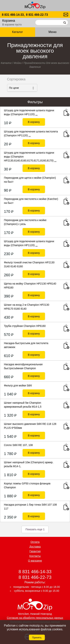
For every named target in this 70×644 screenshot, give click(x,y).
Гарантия (35, 551)
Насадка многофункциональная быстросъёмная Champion (23, 366)
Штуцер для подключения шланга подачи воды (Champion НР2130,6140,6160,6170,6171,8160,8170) (30, 157)
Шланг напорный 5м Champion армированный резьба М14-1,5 (23, 405)
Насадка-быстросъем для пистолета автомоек (26, 345)
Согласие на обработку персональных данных (35, 618)
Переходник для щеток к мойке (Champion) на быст (30, 180)
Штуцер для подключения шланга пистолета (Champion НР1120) (31, 133)
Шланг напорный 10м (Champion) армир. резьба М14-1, (29, 464)
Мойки (18, 63)
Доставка (35, 547)
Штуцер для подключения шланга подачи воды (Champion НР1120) (29, 112)
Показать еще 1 (35, 529)
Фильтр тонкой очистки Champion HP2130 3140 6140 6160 (29, 264)
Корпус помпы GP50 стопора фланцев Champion (27, 485)
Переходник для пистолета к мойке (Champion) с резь (25, 222)
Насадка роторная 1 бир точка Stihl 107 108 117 (30, 507)
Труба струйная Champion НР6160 (25, 326)
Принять (37, 638)
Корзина (9, 21)
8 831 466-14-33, (13, 15)
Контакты (35, 556)
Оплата (35, 542)
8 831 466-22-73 (37, 15)
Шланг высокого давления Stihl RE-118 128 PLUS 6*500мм (30, 426)
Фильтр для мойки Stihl (18, 386)
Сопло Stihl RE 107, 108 (18, 445)
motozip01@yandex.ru (66, 15)
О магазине (35, 561)
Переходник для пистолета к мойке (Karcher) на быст (31, 201)
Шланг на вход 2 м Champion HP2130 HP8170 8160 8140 (27, 307)
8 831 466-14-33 (35, 572)
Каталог (18, 32)
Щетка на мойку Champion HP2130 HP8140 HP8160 (30, 286)
